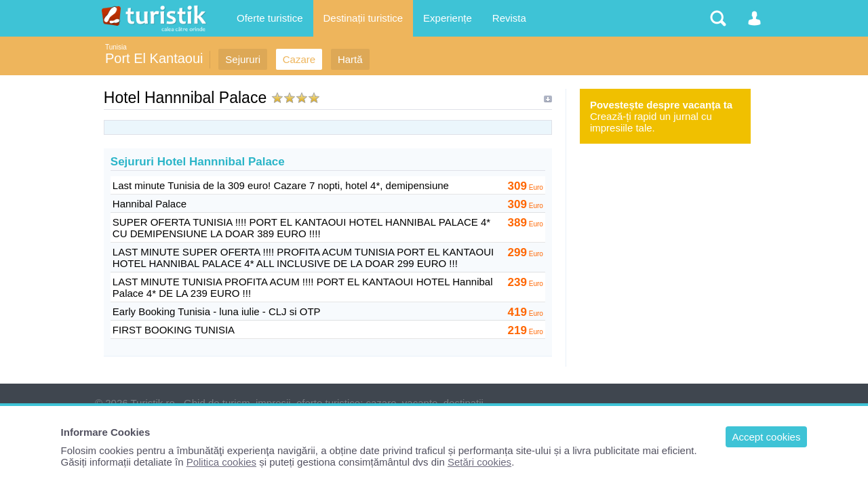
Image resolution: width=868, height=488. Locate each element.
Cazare (299, 59)
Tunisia (116, 47)
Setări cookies (479, 462)
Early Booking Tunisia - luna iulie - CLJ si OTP (217, 311)
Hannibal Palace (150, 204)
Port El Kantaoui (154, 58)
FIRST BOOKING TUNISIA (174, 330)
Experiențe (448, 18)
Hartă (350, 59)
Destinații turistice (363, 18)
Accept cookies (767, 437)
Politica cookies (221, 462)
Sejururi (243, 59)
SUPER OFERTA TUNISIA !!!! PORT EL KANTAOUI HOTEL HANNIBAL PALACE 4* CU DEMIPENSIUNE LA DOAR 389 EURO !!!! (301, 228)
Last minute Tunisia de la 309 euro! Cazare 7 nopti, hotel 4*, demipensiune (281, 185)
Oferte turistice (270, 18)
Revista (509, 18)
